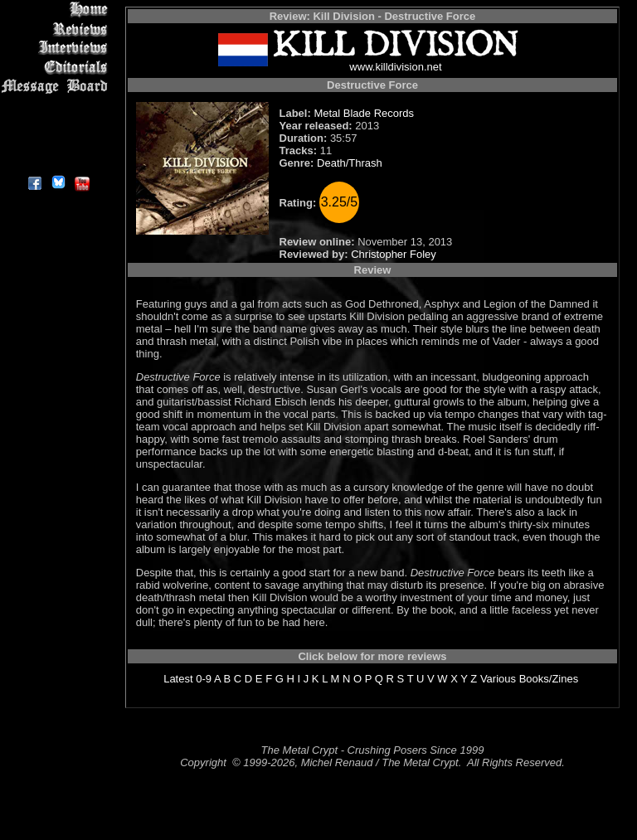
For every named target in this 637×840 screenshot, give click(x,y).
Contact (58, 143)
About (58, 162)
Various (498, 679)
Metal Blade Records (364, 113)
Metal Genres (58, 105)
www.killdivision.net (395, 67)
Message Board (58, 86)
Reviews (58, 29)
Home (58, 10)
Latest (178, 679)
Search (58, 124)
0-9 (204, 679)
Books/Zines (549, 679)
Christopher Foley (394, 254)
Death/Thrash (350, 163)
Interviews (58, 48)
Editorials (58, 67)
